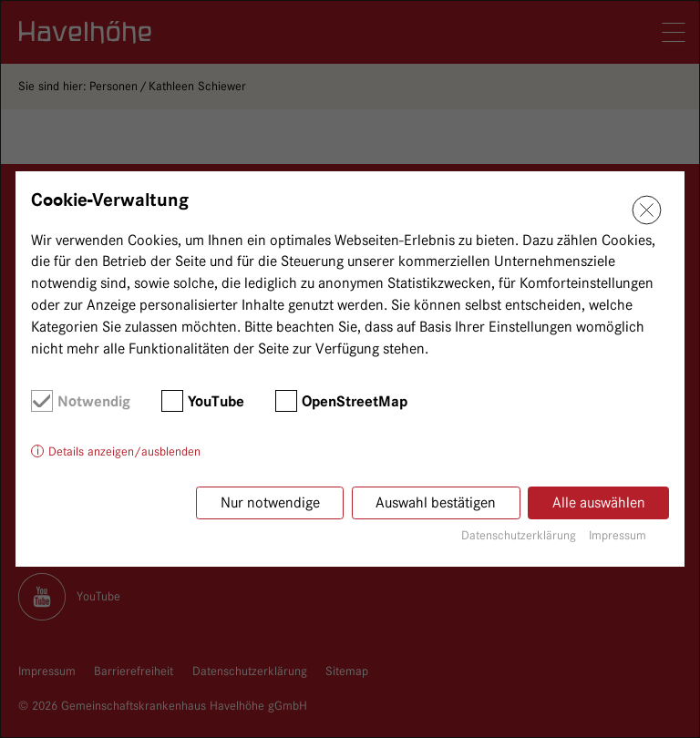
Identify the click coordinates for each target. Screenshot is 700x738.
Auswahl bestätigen (436, 502)
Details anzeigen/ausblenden (124, 451)
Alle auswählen (599, 502)
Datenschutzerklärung (519, 535)
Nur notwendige (270, 502)
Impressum (618, 535)
